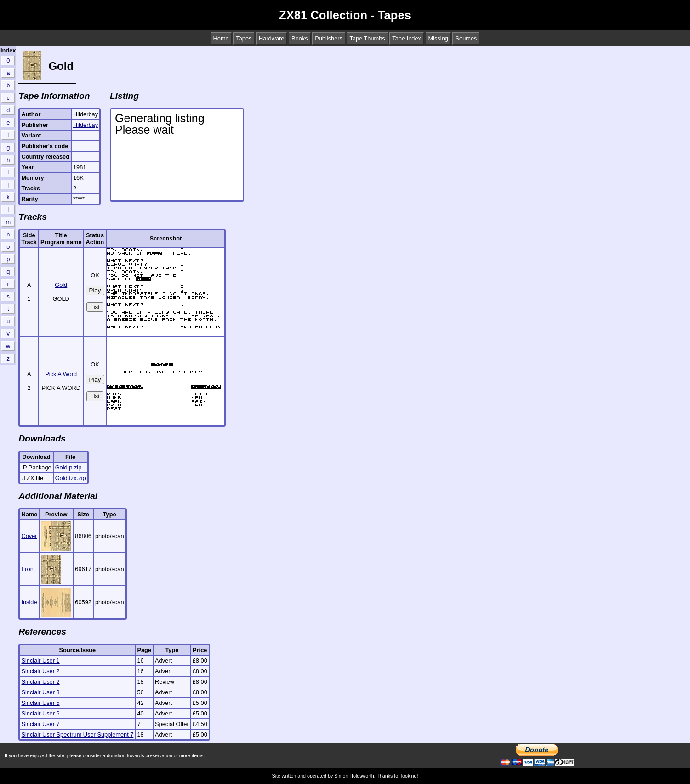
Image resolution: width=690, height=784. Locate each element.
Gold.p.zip (68, 467)
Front (28, 569)
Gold (61, 285)
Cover (29, 536)
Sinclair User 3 (40, 692)
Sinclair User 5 (40, 703)
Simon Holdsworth (354, 776)
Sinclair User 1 (40, 661)
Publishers (329, 38)
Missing (438, 38)
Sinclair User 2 (40, 671)
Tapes (244, 38)
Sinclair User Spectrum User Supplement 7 (77, 735)
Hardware (271, 38)
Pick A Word (61, 374)
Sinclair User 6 (40, 713)
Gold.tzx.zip (71, 478)
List (95, 307)
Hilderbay (86, 125)
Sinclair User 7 (40, 724)
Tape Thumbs (367, 38)
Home (221, 38)
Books (300, 38)
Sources (466, 38)
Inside (29, 602)
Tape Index (407, 38)
